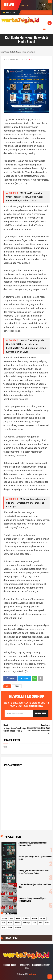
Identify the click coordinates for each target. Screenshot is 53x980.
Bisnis (12, 919)
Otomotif (10, 923)
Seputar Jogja (26, 923)
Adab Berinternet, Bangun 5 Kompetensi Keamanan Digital (33, 844)
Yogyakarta (18, 927)
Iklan (27, 968)
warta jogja (32, 974)
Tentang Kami (25, 965)
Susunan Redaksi (10, 965)
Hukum (18, 919)
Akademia (4, 919)
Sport (41, 923)
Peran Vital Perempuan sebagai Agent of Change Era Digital (33, 900)
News (3, 923)
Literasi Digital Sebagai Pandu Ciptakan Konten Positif (35, 858)
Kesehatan (35, 919)
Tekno (17, 686)
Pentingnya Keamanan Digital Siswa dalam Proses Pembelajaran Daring (34, 872)
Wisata (10, 927)
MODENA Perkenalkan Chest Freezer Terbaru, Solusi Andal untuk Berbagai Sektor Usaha (25, 197)
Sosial (35, 923)
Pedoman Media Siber (41, 965)
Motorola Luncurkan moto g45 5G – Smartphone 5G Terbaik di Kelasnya (27, 503)
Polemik (17, 923)
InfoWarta (26, 919)
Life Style (43, 919)
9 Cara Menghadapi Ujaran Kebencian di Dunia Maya (35, 886)
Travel (3, 927)
